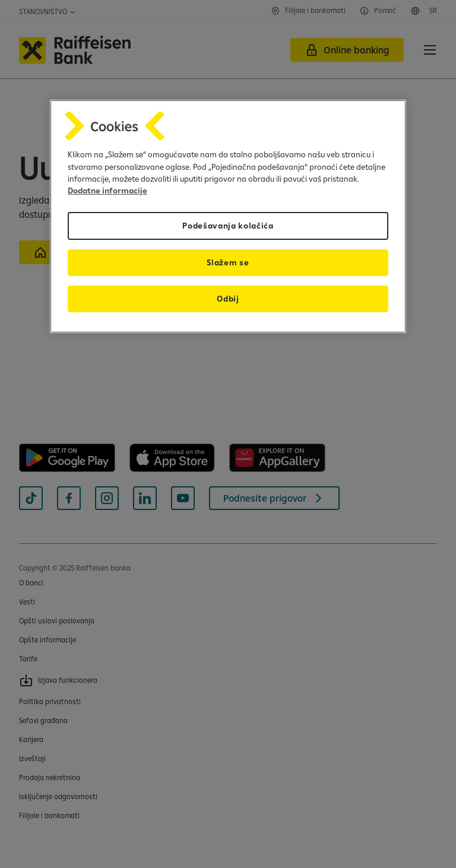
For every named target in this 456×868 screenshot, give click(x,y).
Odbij (228, 299)
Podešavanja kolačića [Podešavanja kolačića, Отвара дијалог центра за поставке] (228, 226)
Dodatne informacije (107, 191)
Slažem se (228, 262)
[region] (228, 216)
